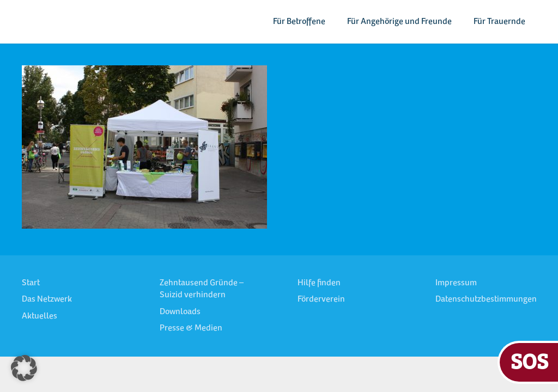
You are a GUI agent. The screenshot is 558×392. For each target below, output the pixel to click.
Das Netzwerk (47, 299)
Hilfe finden (319, 283)
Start (31, 283)
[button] (24, 368)
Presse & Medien (191, 328)
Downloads (180, 312)
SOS (529, 361)
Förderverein (321, 299)
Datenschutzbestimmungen (486, 299)
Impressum (456, 283)
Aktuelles (40, 316)
